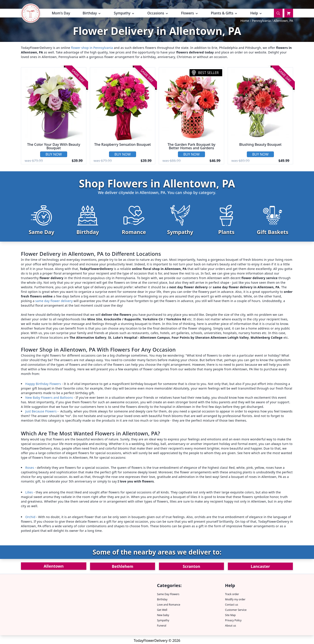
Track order (232, 594)
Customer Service (236, 610)
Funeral (162, 626)
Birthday (162, 599)
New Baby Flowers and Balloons (49, 398)
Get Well (162, 610)
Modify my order (235, 599)
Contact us (232, 605)
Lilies (29, 492)
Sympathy (163, 620)
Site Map (230, 615)
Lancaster (260, 566)
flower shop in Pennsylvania (92, 48)
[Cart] (289, 13)
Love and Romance (169, 605)
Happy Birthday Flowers (43, 384)
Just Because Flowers (41, 411)
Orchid (30, 517)
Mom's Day (61, 13)
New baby (163, 615)
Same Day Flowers (168, 594)
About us (230, 626)
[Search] (278, 13)
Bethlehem (123, 566)
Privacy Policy (233, 620)
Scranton (191, 566)
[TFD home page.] (31, 14)
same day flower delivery (54, 301)
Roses (30, 468)
